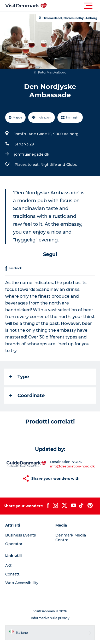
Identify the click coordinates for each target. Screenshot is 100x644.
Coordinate (27, 396)
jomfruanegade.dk (32, 154)
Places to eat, (28, 165)
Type (19, 377)
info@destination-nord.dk (72, 466)
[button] (73, 6)
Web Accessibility (22, 583)
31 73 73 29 (24, 144)
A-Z (8, 566)
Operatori (14, 544)
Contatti (13, 574)
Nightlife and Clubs (59, 165)
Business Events (20, 535)
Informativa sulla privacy (50, 618)
